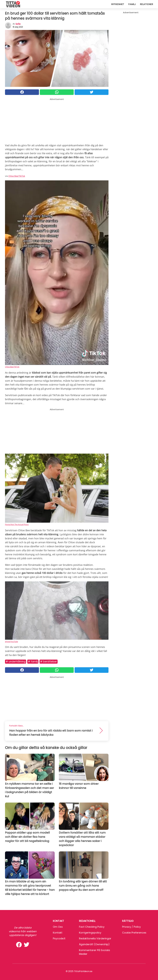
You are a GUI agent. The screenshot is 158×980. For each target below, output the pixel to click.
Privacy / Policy (131, 927)
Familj (132, 4)
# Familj (33, 661)
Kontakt (58, 933)
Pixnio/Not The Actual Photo (17, 524)
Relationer (146, 4)
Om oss (58, 927)
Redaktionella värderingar (95, 938)
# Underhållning (16, 661)
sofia (18, 24)
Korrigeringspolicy (90, 933)
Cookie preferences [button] (134, 933)
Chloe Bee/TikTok (17, 176)
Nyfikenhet (118, 4)
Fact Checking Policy (92, 927)
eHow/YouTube (11, 642)
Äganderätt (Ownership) (94, 944)
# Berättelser (49, 661)
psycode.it (59, 938)
